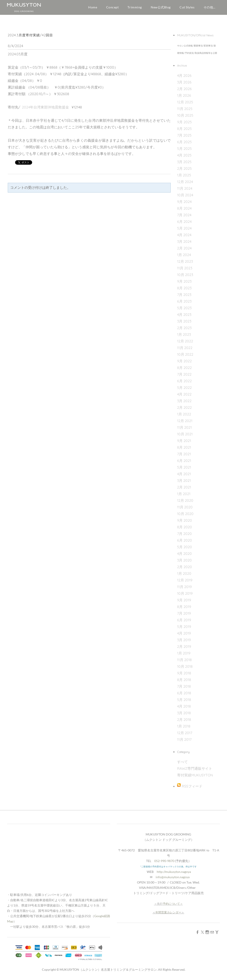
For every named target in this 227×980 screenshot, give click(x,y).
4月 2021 (184, 474)
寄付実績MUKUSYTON (195, 775)
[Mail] (212, 932)
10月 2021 (185, 434)
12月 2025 (185, 102)
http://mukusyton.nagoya (174, 872)
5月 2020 (185, 547)
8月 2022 (184, 368)
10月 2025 (185, 115)
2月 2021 (184, 487)
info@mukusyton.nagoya (173, 877)
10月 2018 (185, 666)
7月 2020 (184, 534)
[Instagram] (207, 932)
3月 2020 (184, 560)
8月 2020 (185, 527)
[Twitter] (202, 932)
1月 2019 (184, 653)
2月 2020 (185, 567)
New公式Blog (161, 7)
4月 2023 (184, 314)
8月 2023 (184, 288)
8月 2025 (184, 129)
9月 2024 (184, 202)
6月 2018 (184, 693)
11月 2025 (185, 109)
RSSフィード (192, 786)
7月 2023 (184, 295)
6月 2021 (184, 461)
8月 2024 (184, 208)
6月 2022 (184, 381)
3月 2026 (184, 82)
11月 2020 (185, 507)
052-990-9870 (164, 861)
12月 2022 (185, 341)
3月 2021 (184, 480)
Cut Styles (187, 7)
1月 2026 (184, 95)
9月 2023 (184, 281)
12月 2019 (185, 580)
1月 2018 (184, 726)
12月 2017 (185, 733)
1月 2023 (184, 334)
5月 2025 (184, 149)
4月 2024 (184, 235)
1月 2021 (184, 494)
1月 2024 (184, 255)
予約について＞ (173, 904)
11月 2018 (184, 660)
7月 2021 (184, 454)
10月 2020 (185, 514)
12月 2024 (185, 182)
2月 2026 (184, 89)
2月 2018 (184, 720)
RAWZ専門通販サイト (195, 768)
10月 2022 (185, 354)
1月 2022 (184, 414)
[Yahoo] (217, 932)
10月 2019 (185, 593)
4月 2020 (184, 554)
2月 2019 (184, 646)
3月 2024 (184, 241)
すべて (182, 762)
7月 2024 (184, 215)
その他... (209, 7)
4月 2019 (184, 633)
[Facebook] (198, 932)
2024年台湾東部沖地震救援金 (45, 107)
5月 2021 (184, 467)
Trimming (135, 7)
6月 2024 (184, 222)
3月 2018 (184, 713)
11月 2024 (185, 188)
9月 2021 (184, 441)
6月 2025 (184, 142)
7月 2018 (184, 686)
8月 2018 (184, 680)
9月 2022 (184, 361)
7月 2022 (184, 374)
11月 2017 (184, 739)
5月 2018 (184, 700)
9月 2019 (184, 600)
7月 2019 (184, 613)
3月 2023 (184, 321)
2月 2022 (184, 407)
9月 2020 (185, 520)
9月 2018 (184, 673)
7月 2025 (184, 135)
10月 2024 (185, 195)
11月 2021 (184, 427)
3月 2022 (184, 401)
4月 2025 (184, 155)
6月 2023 (184, 301)
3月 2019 (184, 640)
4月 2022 (184, 394)
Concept (113, 7)
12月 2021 (185, 421)
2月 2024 (184, 248)
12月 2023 (185, 261)
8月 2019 (184, 607)
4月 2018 (184, 706)
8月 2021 (184, 447)
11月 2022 (185, 348)
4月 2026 (184, 75)
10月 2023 (185, 275)
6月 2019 (184, 620)
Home (93, 7)
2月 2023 (184, 328)
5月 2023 (184, 308)
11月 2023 (185, 268)
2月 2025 (184, 168)
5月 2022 (184, 388)
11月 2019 (184, 587)
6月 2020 (185, 540)
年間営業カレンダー (168, 912)
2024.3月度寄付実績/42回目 (30, 35)
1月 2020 (184, 573)
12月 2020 (185, 500)
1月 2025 (184, 175)
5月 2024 (184, 228)
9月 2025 (184, 122)
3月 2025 (184, 162)
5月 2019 (184, 627)
